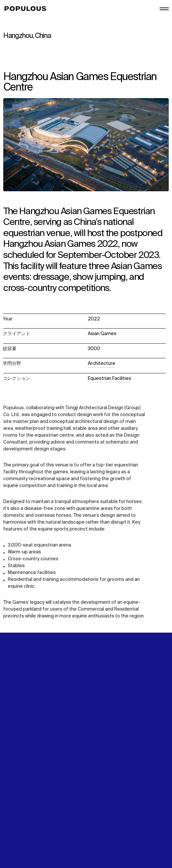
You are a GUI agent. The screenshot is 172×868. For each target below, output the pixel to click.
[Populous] (28, 9)
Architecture (102, 364)
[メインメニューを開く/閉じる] (164, 9)
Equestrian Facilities (109, 379)
